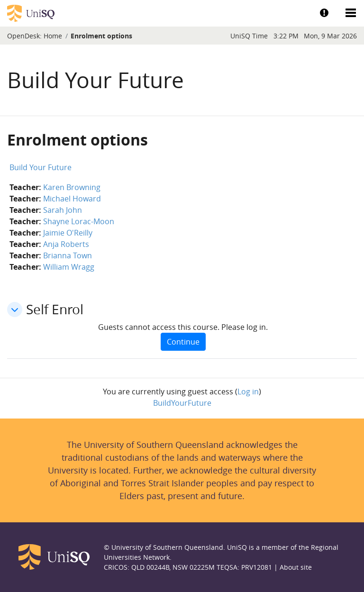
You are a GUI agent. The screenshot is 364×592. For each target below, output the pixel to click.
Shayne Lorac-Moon (79, 221)
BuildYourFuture (182, 403)
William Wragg (69, 267)
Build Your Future (41, 167)
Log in (248, 392)
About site (296, 567)
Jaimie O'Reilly (68, 233)
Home (53, 36)
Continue (183, 342)
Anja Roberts (66, 244)
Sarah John (63, 210)
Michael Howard (72, 199)
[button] (15, 310)
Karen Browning (72, 187)
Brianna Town (68, 255)
